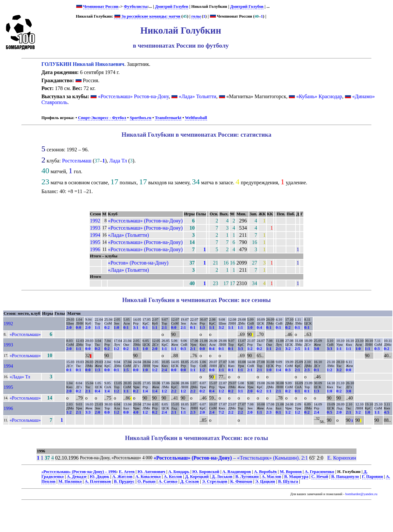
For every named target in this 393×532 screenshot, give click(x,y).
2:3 (307, 370)
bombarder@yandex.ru (361, 494)
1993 (95, 228)
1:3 (202, 327)
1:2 (116, 349)
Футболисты (136, 7)
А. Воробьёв (265, 472)
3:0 (316, 349)
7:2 (221, 412)
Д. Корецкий (197, 477)
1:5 (126, 370)
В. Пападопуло (345, 477)
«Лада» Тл (20, 377)
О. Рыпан (147, 481)
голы (196, 16)
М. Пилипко (70, 481)
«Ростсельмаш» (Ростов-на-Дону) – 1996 (79, 472)
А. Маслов (271, 477)
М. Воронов (291, 472)
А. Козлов (173, 477)
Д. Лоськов (222, 477)
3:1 (136, 327)
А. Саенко (168, 481)
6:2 (259, 391)
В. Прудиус (124, 481)
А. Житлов (122, 477)
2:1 (164, 327)
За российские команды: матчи (147, 16)
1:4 (278, 370)
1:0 (116, 327)
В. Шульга (288, 481)
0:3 (183, 349)
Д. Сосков (190, 481)
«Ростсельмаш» (25, 334)
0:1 (126, 327)
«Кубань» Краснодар (319, 96)
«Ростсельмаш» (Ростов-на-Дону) (145, 221)
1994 (95, 235)
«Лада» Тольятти (197, 96)
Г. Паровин (372, 477)
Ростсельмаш (77, 161)
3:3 (240, 349)
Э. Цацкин (265, 481)
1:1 (97, 327)
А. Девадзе (77, 477)
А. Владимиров (237, 472)
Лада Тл (118, 161)
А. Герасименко (319, 472)
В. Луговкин (247, 477)
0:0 (78, 327)
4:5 (386, 412)
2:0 (69, 327)
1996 (95, 249)
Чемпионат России (101, 7)
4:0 (136, 412)
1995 (95, 242)
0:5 (329, 412)
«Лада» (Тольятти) (128, 235)
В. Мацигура (296, 477)
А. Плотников (98, 481)
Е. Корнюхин (342, 458)
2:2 (174, 391)
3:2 (221, 327)
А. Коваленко (148, 477)
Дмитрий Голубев (172, 7)
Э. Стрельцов (215, 481)
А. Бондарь (179, 472)
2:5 (297, 349)
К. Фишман (241, 481)
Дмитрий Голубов (247, 7)
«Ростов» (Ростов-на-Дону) (138, 263)
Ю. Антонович (151, 472)
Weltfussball (196, 118)
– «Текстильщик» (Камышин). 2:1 (231, 458)
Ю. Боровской (206, 472)
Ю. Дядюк (99, 477)
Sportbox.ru (141, 118)
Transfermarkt (168, 118)
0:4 (259, 327)
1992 (95, 221)
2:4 (164, 370)
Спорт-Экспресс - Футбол (102, 118)
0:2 (107, 327)
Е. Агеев (127, 472)
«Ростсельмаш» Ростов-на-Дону (133, 96)
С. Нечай (320, 477)
